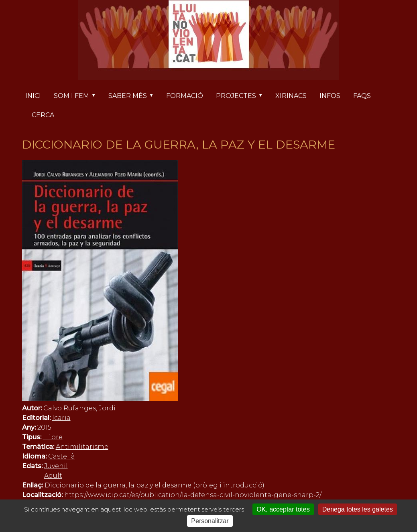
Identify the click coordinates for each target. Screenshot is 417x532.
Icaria (61, 418)
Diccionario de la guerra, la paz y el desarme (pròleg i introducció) (155, 485)
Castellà (62, 456)
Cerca (43, 115)
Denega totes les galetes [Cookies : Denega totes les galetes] (358, 509)
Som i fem (78, 96)
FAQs (362, 96)
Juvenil (56, 466)
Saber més (134, 96)
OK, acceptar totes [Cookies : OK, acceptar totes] (283, 509)
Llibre (53, 437)
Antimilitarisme (82, 447)
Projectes (242, 96)
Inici (33, 96)
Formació (185, 96)
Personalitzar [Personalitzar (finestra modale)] (210, 521)
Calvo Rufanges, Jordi (79, 408)
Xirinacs (291, 96)
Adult (53, 476)
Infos (330, 96)
